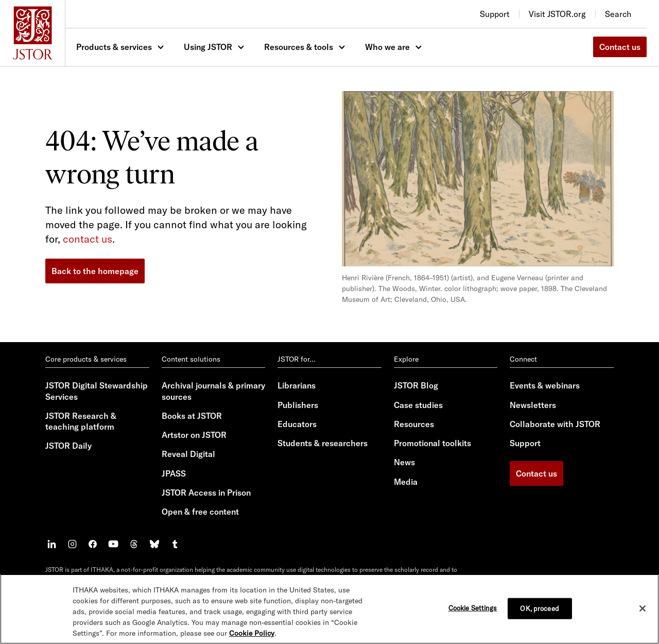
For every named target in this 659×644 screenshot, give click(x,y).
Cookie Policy (252, 633)
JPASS (174, 473)
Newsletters (533, 405)
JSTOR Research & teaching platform (81, 421)
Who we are (387, 47)
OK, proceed (539, 608)
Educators (297, 424)
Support (525, 443)
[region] (329, 609)
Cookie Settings (473, 607)
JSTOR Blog (416, 385)
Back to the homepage (95, 271)
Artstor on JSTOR (194, 435)
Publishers (298, 405)
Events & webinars (545, 385)
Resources (414, 424)
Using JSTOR (208, 47)
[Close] (643, 608)
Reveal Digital (188, 454)
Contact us (620, 47)
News (404, 462)
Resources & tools (299, 47)
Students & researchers (323, 443)
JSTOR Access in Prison (206, 493)
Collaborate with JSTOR (555, 424)
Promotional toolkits (432, 443)
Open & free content (200, 512)
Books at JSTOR (192, 416)
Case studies (418, 405)
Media (406, 482)
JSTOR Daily (68, 446)
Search (618, 14)
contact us (88, 239)
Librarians (297, 385)
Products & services (114, 47)
